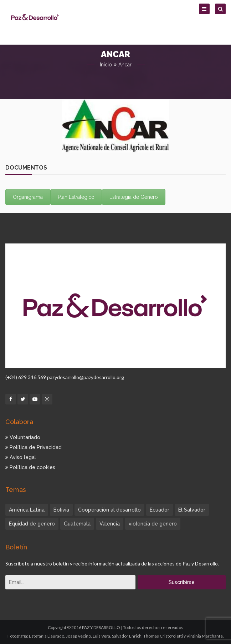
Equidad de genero (32, 524)
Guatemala (77, 524)
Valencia (110, 524)
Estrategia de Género (134, 197)
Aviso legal (21, 457)
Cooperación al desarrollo (109, 510)
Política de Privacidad (34, 447)
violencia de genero (153, 524)
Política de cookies (30, 467)
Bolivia (61, 510)
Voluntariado (23, 437)
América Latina (27, 510)
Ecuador (160, 510)
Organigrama (28, 197)
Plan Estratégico (76, 197)
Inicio (106, 65)
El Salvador (192, 510)
